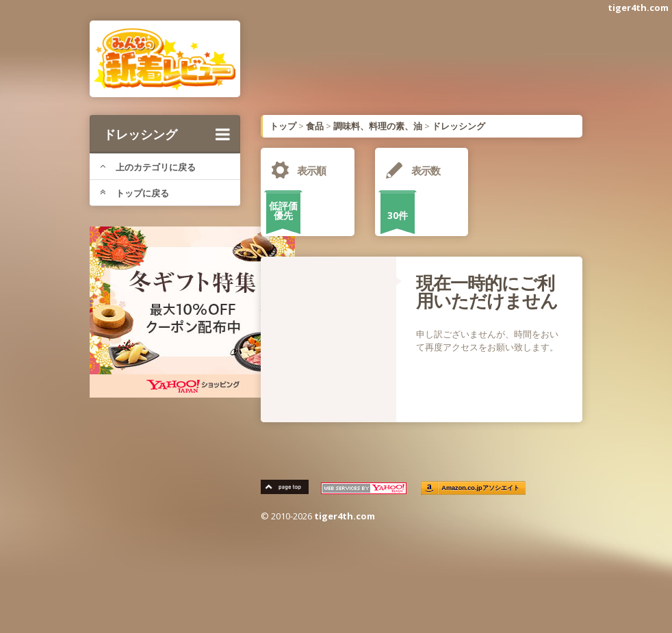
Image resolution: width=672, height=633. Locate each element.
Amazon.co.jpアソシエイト (480, 488)
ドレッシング (167, 134)
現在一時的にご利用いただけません (487, 292)
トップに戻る (134, 193)
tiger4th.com (638, 8)
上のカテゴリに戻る (148, 167)
